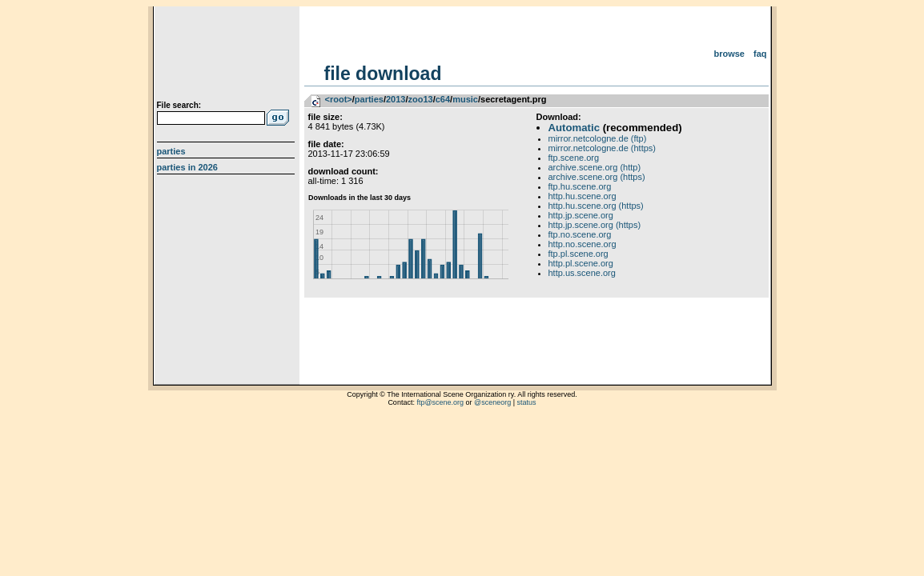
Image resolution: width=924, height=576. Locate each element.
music (465, 99)
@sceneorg (492, 402)
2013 (396, 99)
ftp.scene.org (574, 158)
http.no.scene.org (583, 244)
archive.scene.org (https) (597, 177)
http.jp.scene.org (581, 215)
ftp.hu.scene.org (580, 186)
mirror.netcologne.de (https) (603, 148)
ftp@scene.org (440, 402)
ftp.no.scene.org (580, 234)
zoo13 (420, 99)
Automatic (574, 128)
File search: (179, 105)
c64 (443, 99)
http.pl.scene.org (581, 263)
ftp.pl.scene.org (579, 254)
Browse (729, 54)
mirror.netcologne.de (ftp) (598, 138)
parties (369, 99)
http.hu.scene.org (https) (596, 206)
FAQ (760, 54)
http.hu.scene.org (583, 196)
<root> (339, 99)
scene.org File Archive (228, 56)
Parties (171, 151)
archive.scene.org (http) (595, 167)
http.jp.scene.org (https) (595, 225)
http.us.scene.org (582, 273)
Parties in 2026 (187, 167)
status (527, 402)
